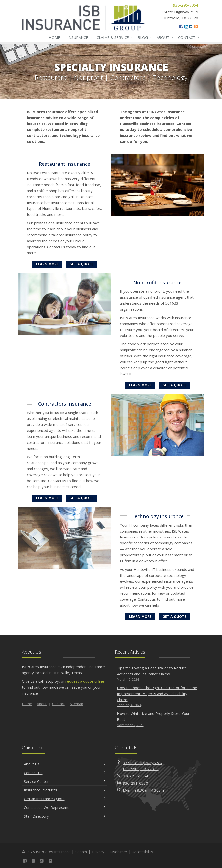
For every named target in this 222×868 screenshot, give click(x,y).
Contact (188, 37)
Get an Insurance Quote (65, 799)
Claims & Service (114, 37)
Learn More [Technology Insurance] (140, 616)
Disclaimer (118, 852)
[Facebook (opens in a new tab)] (181, 26)
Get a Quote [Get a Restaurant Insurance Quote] (81, 264)
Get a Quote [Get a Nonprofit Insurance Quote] (174, 385)
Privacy (98, 852)
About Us (65, 764)
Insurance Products (65, 790)
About (164, 37)
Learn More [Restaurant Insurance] (47, 264)
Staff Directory (65, 816)
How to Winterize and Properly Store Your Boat (158, 719)
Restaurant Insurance (64, 164)
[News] (196, 26)
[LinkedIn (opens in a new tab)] (186, 26)
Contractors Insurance (65, 404)
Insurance (79, 37)
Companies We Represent (65, 807)
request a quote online (85, 681)
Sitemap (77, 704)
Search (81, 852)
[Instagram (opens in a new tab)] (191, 26)
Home (54, 37)
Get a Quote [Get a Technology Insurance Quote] (174, 616)
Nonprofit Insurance (158, 282)
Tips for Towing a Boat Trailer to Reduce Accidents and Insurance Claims (158, 674)
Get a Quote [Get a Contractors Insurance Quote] (81, 498)
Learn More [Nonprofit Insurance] (140, 385)
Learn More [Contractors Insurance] (47, 498)
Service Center (65, 781)
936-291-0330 (135, 783)
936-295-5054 (135, 776)
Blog (144, 37)
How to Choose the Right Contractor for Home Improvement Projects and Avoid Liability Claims (158, 696)
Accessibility (143, 852)
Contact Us (65, 773)
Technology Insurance (158, 516)
